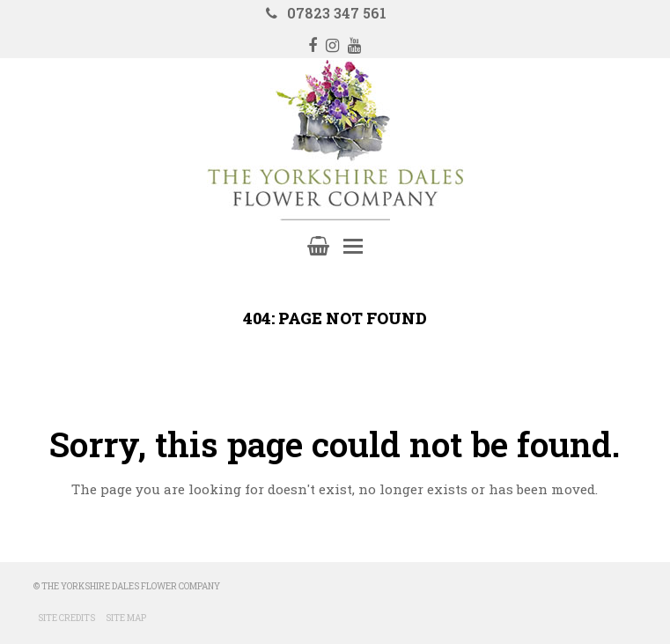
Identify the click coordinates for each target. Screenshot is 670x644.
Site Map (126, 618)
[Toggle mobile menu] (353, 246)
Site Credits (66, 618)
